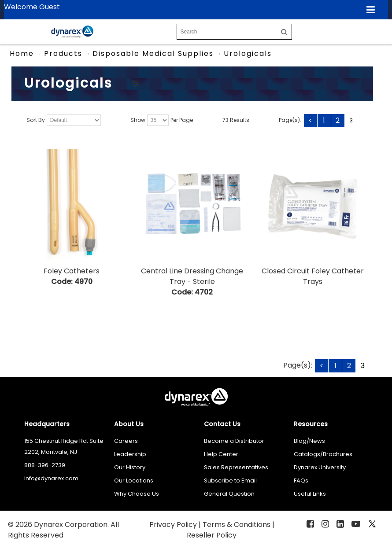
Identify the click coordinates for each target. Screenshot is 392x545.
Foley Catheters (72, 271)
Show (138, 120)
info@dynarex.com (51, 478)
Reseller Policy (212, 535)
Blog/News (309, 441)
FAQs (301, 481)
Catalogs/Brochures (323, 454)
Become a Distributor (234, 441)
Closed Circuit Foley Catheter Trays (313, 276)
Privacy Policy (174, 525)
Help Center (221, 454)
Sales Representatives (236, 467)
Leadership (130, 454)
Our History (130, 467)
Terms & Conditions (237, 525)
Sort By (36, 120)
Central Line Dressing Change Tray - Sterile (192, 276)
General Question (229, 494)
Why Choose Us (137, 494)
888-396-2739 (45, 465)
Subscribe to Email (230, 481)
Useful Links (310, 494)
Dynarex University (320, 467)
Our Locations (134, 481)
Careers (126, 441)
